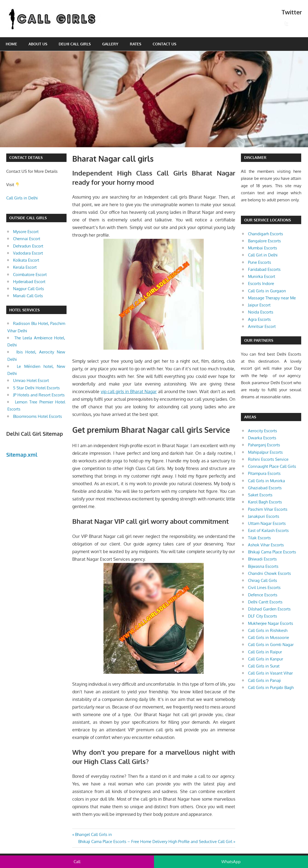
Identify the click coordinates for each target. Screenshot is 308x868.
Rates (136, 44)
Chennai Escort (27, 239)
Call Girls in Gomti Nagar (271, 645)
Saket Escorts (260, 495)
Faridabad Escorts (264, 269)
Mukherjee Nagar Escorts (271, 623)
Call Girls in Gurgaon (267, 291)
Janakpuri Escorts (264, 516)
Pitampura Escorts (264, 473)
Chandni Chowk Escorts (269, 573)
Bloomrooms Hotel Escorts (37, 416)
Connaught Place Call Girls (272, 466)
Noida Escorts (261, 312)
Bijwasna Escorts (263, 566)
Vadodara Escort (28, 253)
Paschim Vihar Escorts (268, 509)
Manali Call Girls (28, 296)
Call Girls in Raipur (265, 652)
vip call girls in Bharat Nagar (129, 391)
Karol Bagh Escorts (265, 502)
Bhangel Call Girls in (93, 834)
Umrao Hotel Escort (31, 380)
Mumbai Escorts (263, 248)
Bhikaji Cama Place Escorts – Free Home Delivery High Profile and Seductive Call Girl (155, 842)
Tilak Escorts (259, 538)
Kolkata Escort (26, 260)
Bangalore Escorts (264, 241)
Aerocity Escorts (263, 431)
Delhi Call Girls (75, 44)
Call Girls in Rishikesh (268, 630)
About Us (38, 44)
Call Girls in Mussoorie (268, 637)
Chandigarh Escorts (265, 234)
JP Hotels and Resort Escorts (39, 395)
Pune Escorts (260, 262)
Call (77, 862)
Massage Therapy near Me (272, 298)
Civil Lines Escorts (264, 587)
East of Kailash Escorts (268, 530)
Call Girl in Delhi (263, 255)
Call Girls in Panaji (264, 680)
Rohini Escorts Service (268, 459)
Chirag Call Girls (263, 580)
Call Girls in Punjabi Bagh (271, 687)
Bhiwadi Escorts (262, 559)
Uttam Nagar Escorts (267, 523)
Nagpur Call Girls (29, 289)
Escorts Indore (261, 283)
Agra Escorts (259, 319)
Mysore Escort (26, 232)
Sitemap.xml (22, 455)
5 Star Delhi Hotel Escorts (36, 388)
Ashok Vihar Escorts (266, 545)
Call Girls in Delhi (22, 198)
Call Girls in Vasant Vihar (270, 673)
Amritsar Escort (262, 326)
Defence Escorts (263, 595)
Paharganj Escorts (264, 445)
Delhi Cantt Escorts (265, 602)
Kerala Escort (25, 267)
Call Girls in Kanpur (265, 659)
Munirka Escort (262, 276)
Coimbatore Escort (30, 275)
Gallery (110, 44)
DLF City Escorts (263, 616)
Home (11, 44)
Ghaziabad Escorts (265, 488)
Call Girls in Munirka (266, 481)
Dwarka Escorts (262, 438)
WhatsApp (231, 862)
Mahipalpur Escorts (265, 452)
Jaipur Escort (259, 305)
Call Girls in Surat (264, 666)
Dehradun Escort (28, 246)
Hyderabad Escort (29, 282)
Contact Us (164, 44)
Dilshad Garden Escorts (269, 609)
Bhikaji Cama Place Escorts (272, 552)
